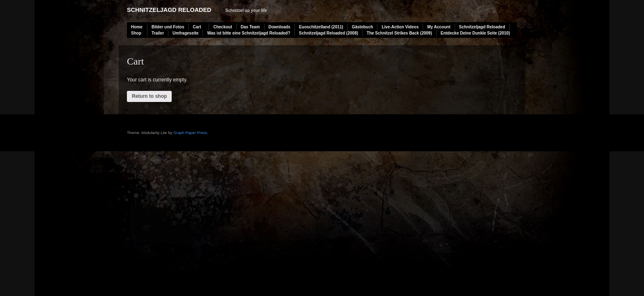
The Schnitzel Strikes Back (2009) (399, 33)
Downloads (279, 27)
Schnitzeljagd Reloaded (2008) (329, 33)
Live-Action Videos (400, 27)
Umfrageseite (185, 33)
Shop (136, 33)
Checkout (223, 27)
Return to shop (149, 96)
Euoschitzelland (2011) (321, 27)
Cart (197, 27)
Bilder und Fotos (168, 27)
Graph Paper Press (190, 133)
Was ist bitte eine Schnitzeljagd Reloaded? (248, 33)
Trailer (158, 33)
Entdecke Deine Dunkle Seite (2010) (475, 33)
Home (137, 27)
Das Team (250, 27)
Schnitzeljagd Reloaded (169, 10)
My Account (439, 27)
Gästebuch (363, 27)
